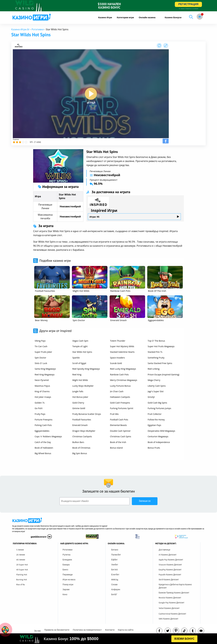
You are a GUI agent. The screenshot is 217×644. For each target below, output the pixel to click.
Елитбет (115, 575)
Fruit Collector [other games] (155, 414)
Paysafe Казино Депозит (170, 575)
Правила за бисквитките (57, 630)
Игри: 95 (134, 217)
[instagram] (184, 631)
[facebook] (159, 631)
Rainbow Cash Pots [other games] (119, 375)
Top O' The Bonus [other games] (156, 341)
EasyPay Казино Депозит (170, 570)
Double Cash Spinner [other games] (120, 431)
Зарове (66, 590)
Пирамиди (68, 575)
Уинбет (115, 565)
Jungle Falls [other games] (78, 391)
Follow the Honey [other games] (156, 420)
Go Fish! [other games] (39, 408)
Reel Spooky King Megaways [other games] (86, 369)
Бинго (65, 570)
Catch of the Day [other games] (43, 442)
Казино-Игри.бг (20, 29)
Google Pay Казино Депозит (171, 603)
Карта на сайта (126, 630)
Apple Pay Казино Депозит (171, 560)
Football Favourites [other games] (82, 420)
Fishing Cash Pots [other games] (43, 425)
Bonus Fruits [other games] (154, 448)
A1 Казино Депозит (168, 555)
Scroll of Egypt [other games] (79, 363)
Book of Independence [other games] (159, 442)
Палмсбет (116, 555)
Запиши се (145, 501)
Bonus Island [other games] (116, 448)
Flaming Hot (22, 575)
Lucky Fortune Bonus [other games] (120, 386)
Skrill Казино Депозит (169, 580)
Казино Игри (105, 18)
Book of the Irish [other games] (118, 442)
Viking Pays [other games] (40, 341)
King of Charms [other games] (42, 391)
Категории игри (125, 18)
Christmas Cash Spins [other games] (121, 436)
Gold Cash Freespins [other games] (120, 403)
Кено (65, 595)
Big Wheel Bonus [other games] (43, 453)
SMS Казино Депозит (168, 619)
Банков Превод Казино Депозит (174, 593)
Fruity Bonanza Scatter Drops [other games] (87, 414)
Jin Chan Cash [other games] (117, 391)
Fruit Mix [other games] (114, 414)
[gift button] (200, 17)
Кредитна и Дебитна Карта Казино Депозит (175, 586)
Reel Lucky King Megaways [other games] (123, 369)
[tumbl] (193, 631)
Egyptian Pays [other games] (154, 425)
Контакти (110, 630)
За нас (37, 631)
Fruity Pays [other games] (40, 414)
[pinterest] (176, 631)
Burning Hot (22, 580)
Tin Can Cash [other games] (41, 346)
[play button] (91, 94)
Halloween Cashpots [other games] (120, 397)
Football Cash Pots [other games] (119, 420)
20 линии (21, 555)
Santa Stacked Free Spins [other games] (160, 363)
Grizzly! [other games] (151, 397)
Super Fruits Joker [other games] (43, 352)
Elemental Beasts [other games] (118, 425)
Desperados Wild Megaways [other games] (161, 431)
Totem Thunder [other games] (118, 341)
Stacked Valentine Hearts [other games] (122, 352)
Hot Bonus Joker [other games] (80, 397)
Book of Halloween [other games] (44, 448)
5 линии (20, 550)
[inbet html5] (108, 6)
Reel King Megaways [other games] (45, 375)
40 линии (21, 560)
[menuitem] (105, 18)
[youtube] (201, 631)
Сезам (114, 585)
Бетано (115, 550)
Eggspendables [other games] (42, 431)
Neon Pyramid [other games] (42, 380)
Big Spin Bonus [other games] (80, 453)
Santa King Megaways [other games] (45, 369)
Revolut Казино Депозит (170, 598)
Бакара (66, 565)
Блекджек (67, 560)
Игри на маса (69, 580)
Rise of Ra (20, 585)
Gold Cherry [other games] (78, 403)
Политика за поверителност (87, 630)
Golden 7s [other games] (40, 403)
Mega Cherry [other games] (154, 380)
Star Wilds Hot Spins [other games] (82, 352)
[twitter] (168, 631)
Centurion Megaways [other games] (158, 436)
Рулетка (66, 555)
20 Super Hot (22, 565)
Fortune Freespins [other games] (44, 420)
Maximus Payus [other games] (42, 386)
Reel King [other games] (77, 375)
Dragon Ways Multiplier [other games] (84, 431)
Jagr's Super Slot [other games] (156, 391)
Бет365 (115, 570)
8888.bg (115, 580)
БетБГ (114, 595)
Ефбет (114, 560)
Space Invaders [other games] (117, 358)
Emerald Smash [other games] (80, 425)
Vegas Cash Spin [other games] (80, 341)
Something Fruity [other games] (156, 358)
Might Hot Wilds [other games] (80, 380)
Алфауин (116, 590)
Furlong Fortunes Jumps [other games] (159, 408)
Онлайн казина (147, 18)
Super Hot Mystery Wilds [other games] (122, 346)
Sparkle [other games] (76, 358)
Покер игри (68, 585)
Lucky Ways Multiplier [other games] (83, 386)
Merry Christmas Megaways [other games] (124, 380)
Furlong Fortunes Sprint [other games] (122, 408)
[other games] (52, 277)
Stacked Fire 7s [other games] (155, 352)
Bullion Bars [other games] (78, 442)
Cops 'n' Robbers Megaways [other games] (48, 436)
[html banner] (108, 639)
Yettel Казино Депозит (169, 608)
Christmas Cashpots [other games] (82, 436)
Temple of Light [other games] (80, 346)
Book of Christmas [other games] (81, 448)
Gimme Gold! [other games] (79, 408)
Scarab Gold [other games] (116, 363)
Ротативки (38, 29)
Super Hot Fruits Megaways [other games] (161, 346)
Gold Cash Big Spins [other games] (157, 403)
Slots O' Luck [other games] (41, 363)
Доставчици (164, 550)
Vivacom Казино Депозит (170, 565)
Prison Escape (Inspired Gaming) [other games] (164, 375)
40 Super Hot (22, 570)
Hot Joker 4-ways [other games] (43, 397)
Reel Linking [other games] (154, 369)
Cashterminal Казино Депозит (172, 614)
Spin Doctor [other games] (40, 358)
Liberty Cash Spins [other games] (157, 386)
